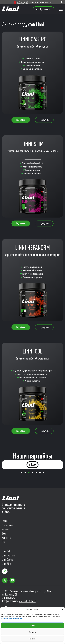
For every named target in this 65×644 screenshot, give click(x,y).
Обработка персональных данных (12, 618)
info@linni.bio (8, 607)
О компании (8, 526)
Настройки (32, 639)
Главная (6, 522)
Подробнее (21, 121)
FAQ (4, 543)
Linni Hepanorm (9, 556)
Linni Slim (7, 565)
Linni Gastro (7, 560)
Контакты (6, 538)
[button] (63, 610)
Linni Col (6, 552)
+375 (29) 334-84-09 (27, 601)
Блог (4, 534)
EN (62, 2)
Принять (33, 625)
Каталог (6, 530)
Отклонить (33, 632)
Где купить (43, 9)
